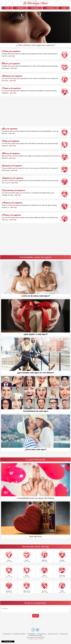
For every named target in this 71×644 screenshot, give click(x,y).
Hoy (7, 8)
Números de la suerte (53, 634)
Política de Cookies (39, 639)
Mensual (50, 8)
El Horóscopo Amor (7, 634)
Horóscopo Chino (64, 634)
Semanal (35, 8)
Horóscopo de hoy (42, 634)
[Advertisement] (35, 111)
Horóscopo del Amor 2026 (35, 635)
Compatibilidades (31, 634)
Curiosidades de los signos (19, 634)
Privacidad (8, 642)
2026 (64, 8)
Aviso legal (31, 639)
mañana (20, 8)
